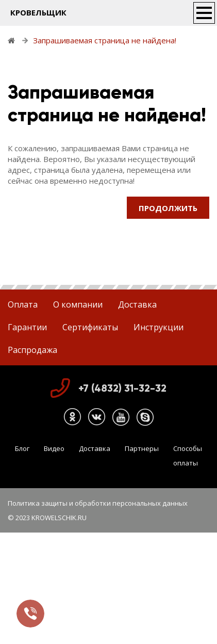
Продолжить (168, 208)
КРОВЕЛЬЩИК (38, 12)
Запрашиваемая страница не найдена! (105, 40)
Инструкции (158, 327)
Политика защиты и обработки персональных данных (98, 503)
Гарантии (27, 327)
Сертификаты (90, 327)
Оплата (23, 304)
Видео (54, 448)
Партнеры (142, 448)
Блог (22, 448)
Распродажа (32, 350)
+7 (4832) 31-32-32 (122, 388)
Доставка (137, 304)
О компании (78, 304)
